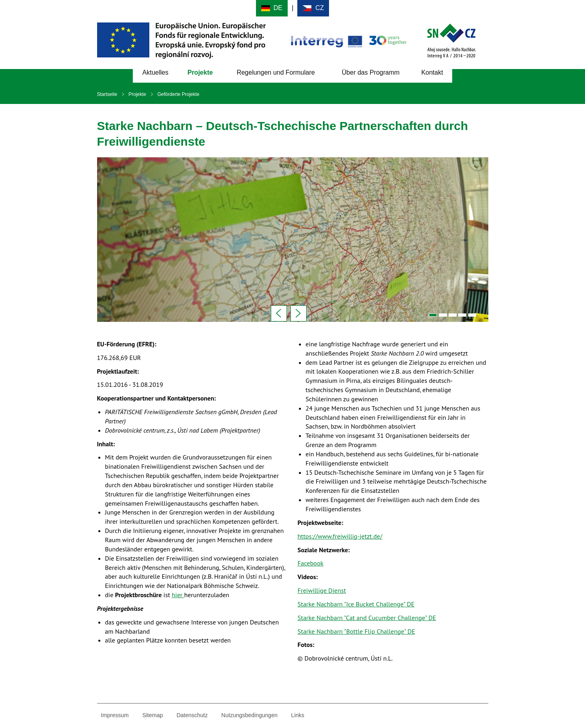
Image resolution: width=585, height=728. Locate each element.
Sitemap (153, 715)
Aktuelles (155, 72)
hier (178, 595)
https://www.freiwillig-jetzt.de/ (340, 536)
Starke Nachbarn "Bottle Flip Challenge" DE (356, 631)
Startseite (107, 94)
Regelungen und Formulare (276, 72)
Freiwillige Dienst (322, 590)
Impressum (115, 715)
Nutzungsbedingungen (250, 715)
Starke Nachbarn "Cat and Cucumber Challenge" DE (367, 618)
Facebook (311, 563)
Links (298, 715)
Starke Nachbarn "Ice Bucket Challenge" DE (356, 604)
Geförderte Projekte (178, 94)
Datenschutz (192, 715)
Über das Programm (371, 72)
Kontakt (432, 72)
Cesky (313, 8)
